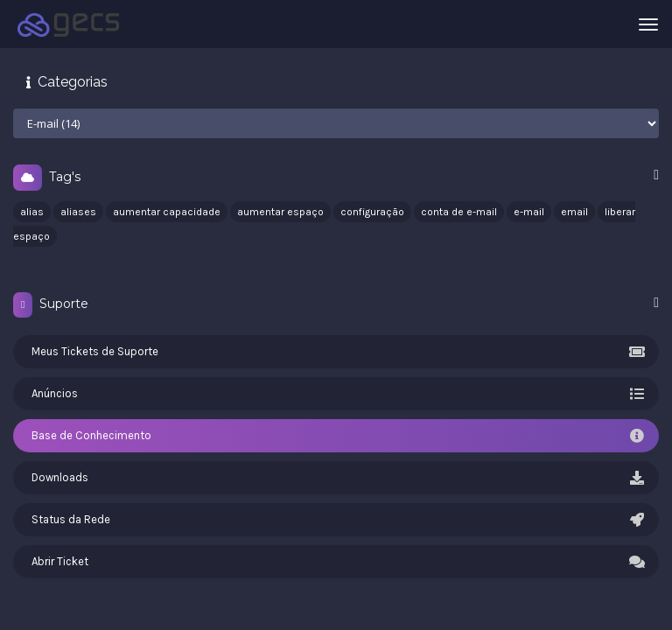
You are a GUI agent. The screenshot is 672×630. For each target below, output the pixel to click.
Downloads (336, 478)
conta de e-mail (459, 212)
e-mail (529, 212)
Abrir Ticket (336, 562)
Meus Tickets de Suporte (336, 352)
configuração (372, 212)
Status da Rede (336, 520)
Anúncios (336, 394)
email (574, 212)
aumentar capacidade (167, 212)
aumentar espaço (280, 212)
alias (32, 212)
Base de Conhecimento (336, 436)
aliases (78, 212)
